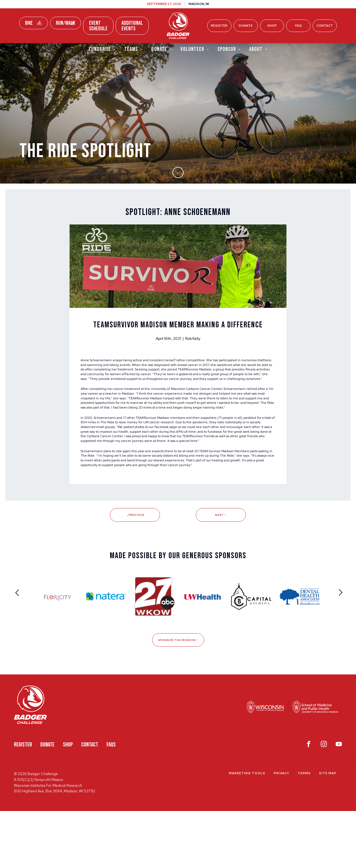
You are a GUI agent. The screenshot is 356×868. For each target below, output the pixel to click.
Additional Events (132, 26)
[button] (178, 188)
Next (221, 571)
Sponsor (229, 50)
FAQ (298, 26)
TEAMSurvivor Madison (101, 394)
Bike (34, 23)
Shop (272, 26)
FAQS (111, 802)
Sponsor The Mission (178, 697)
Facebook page (245, 466)
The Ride (150, 460)
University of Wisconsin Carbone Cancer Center (206, 416)
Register (219, 26)
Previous (135, 571)
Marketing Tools (247, 830)
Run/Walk (65, 23)
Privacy (281, 830)
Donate (246, 26)
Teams (134, 50)
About (258, 50)
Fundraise (102, 50)
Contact (325, 26)
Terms (304, 830)
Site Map (328, 830)
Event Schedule (98, 26)
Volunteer (195, 50)
